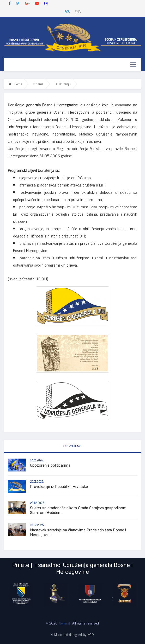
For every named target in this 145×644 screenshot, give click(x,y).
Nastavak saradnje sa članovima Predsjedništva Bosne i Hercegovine (78, 532)
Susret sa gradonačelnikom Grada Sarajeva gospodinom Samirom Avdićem (78, 510)
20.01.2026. (37, 481)
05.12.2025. (37, 525)
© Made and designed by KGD (72, 634)
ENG (78, 12)
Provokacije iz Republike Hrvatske (59, 487)
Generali (65, 623)
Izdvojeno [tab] (72, 446)
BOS (67, 12)
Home (15, 84)
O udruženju (63, 84)
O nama (38, 84)
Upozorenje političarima (50, 465)
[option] (21, 594)
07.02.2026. (37, 460)
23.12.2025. (37, 503)
